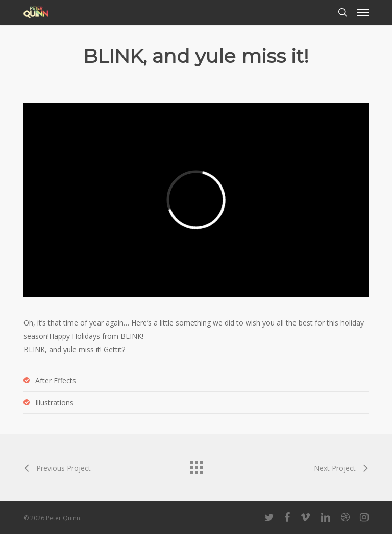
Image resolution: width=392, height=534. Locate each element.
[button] (363, 12)
